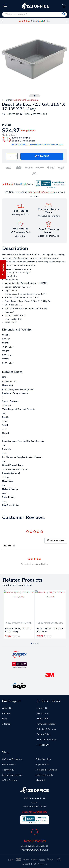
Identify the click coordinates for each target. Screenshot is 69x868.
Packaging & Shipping (46, 770)
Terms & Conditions (47, 740)
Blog (5, 719)
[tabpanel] (19, 614)
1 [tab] (35, 96)
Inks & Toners (9, 765)
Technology (8, 770)
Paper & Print (42, 765)
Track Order (43, 719)
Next (67, 21)
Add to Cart (42, 156)
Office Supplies (43, 759)
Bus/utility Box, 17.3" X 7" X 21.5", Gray (18, 630)
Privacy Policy (44, 734)
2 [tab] (34, 643)
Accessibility (43, 745)
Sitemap (6, 724)
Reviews (6, 713)
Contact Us (42, 708)
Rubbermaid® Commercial (41, 192)
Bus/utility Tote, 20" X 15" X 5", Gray (50, 630)
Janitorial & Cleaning (12, 775)
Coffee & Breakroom (12, 759)
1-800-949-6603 (35, 841)
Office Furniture (10, 780)
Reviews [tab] (7, 546)
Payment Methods (46, 724)
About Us (7, 708)
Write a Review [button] (57, 540)
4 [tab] (38, 643)
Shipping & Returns (46, 729)
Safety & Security (44, 775)
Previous (2, 21)
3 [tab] (36, 643)
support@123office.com (34, 812)
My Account (43, 713)
